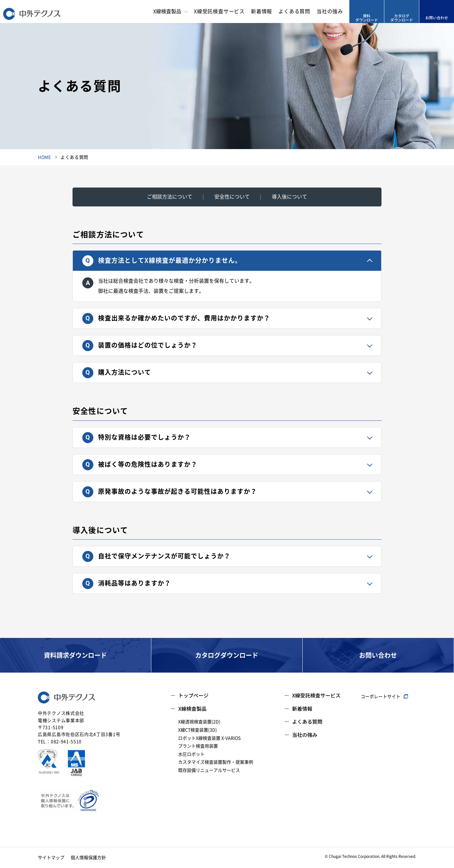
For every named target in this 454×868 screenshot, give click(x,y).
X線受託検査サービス (219, 11)
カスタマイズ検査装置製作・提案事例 (216, 762)
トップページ (193, 695)
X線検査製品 (192, 709)
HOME (44, 157)
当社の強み (330, 11)
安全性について (232, 197)
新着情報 (262, 11)
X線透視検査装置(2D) (199, 722)
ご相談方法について (170, 197)
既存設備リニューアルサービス (209, 770)
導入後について (289, 197)
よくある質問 (294, 11)
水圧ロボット (191, 754)
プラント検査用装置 (198, 746)
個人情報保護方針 (88, 858)
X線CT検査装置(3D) (198, 730)
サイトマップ (51, 858)
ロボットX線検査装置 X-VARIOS (209, 738)
